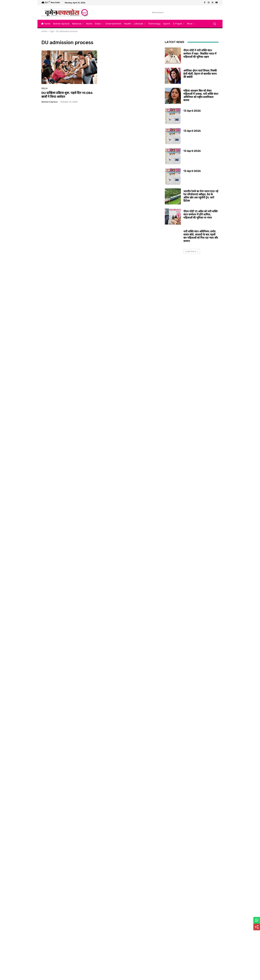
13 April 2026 (192, 111)
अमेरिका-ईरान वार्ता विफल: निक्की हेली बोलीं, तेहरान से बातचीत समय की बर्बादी (200, 74)
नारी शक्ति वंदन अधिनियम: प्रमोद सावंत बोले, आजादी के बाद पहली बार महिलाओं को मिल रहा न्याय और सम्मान (201, 236)
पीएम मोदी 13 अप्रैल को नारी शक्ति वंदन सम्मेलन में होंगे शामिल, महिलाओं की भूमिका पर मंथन (200, 215)
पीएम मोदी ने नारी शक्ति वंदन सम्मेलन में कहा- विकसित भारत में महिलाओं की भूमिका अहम (200, 54)
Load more (192, 251)
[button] (215, 24)
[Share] (257, 927)
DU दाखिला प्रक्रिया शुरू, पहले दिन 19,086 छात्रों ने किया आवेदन (67, 95)
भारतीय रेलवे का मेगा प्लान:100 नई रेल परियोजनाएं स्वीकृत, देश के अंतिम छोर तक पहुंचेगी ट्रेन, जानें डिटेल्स (201, 196)
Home (44, 31)
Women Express (50, 102)
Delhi (44, 88)
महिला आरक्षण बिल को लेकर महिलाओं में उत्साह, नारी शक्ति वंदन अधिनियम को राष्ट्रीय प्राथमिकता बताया (201, 96)
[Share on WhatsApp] (257, 920)
